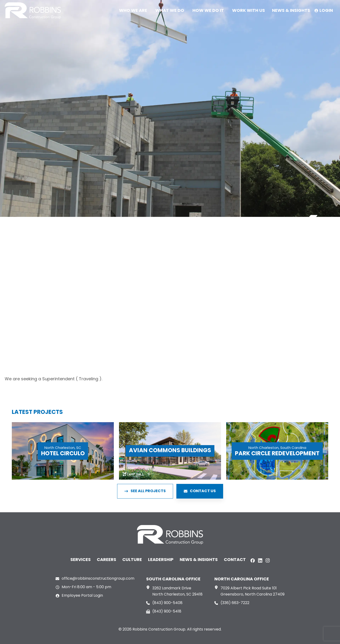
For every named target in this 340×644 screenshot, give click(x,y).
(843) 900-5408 (167, 603)
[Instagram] (268, 561)
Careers (106, 560)
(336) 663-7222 (235, 603)
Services (81, 560)
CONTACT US (200, 491)
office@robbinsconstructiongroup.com (98, 579)
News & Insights (199, 560)
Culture (132, 560)
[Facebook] (253, 561)
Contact (235, 560)
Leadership (161, 560)
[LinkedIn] (260, 561)
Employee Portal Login (82, 596)
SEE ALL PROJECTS (145, 491)
